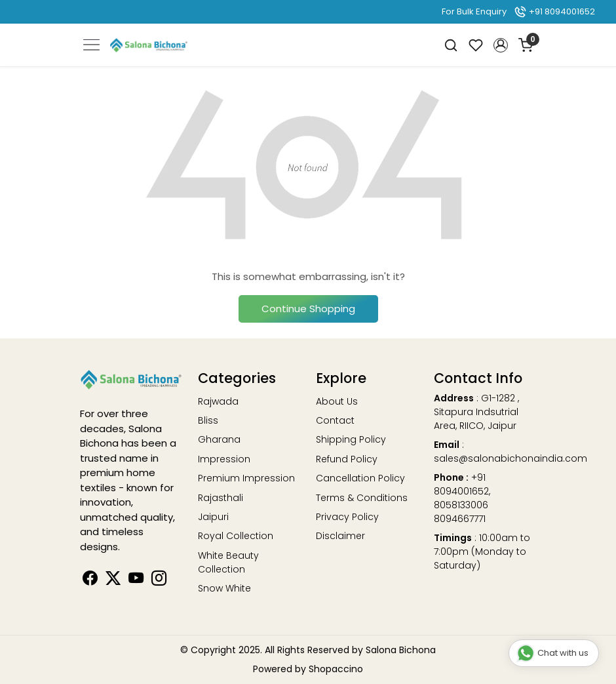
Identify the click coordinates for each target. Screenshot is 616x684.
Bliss (208, 420)
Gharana (219, 439)
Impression (224, 459)
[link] (451, 45)
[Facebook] (90, 580)
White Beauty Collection (228, 562)
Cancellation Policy (360, 478)
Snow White (224, 588)
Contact (335, 420)
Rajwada (218, 401)
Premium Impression (246, 478)
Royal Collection (236, 536)
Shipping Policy (351, 439)
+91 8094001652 (554, 11)
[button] (501, 45)
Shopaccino (336, 669)
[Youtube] (136, 580)
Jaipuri (213, 517)
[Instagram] (159, 580)
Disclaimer (340, 536)
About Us (337, 401)
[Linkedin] (113, 580)
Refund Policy (347, 459)
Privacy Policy (347, 517)
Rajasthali (221, 498)
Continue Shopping (308, 309)
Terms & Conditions (362, 498)
